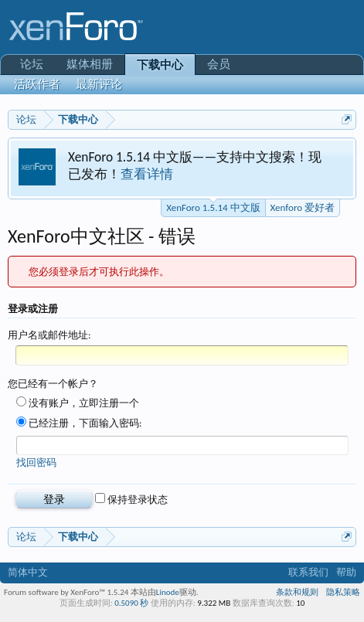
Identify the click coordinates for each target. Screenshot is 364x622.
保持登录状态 (131, 500)
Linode (168, 592)
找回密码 (36, 462)
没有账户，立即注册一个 (78, 403)
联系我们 (308, 572)
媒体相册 (90, 64)
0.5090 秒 (131, 603)
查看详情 (147, 174)
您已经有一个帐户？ (53, 384)
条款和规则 (297, 592)
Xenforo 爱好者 (303, 207)
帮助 (346, 572)
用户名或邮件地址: (49, 335)
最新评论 (99, 84)
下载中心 (160, 65)
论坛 (32, 64)
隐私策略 (343, 592)
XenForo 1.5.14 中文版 (213, 206)
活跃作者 (37, 84)
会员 (219, 64)
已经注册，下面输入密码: (79, 423)
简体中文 (28, 572)
